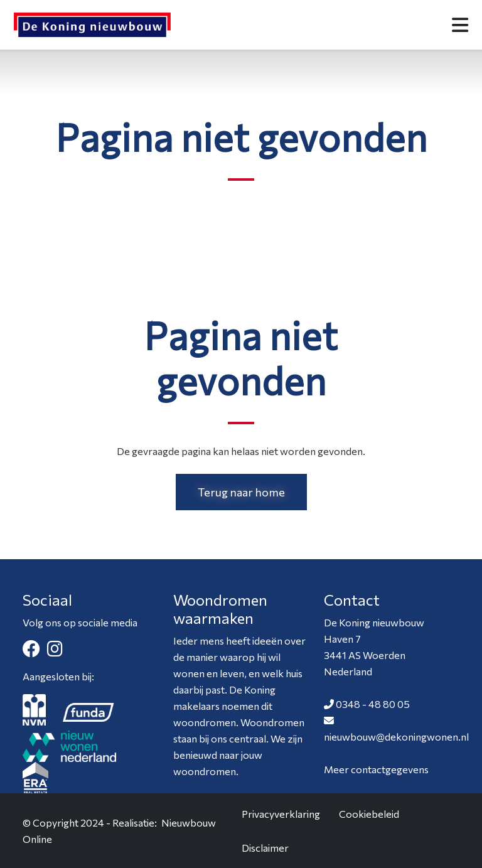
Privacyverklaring (281, 814)
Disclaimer (265, 848)
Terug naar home (241, 492)
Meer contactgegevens (376, 769)
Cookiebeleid (369, 814)
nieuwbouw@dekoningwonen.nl (396, 737)
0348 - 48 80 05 (373, 704)
